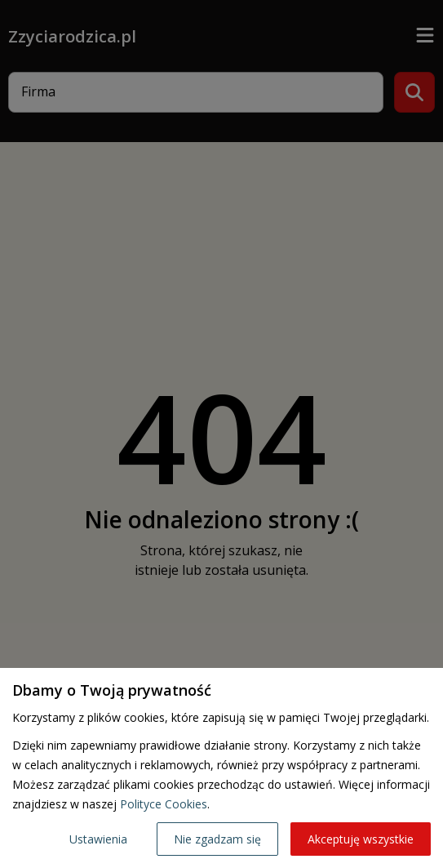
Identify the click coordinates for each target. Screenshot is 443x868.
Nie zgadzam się (217, 839)
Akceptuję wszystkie (361, 839)
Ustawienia (98, 839)
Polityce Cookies (164, 804)
